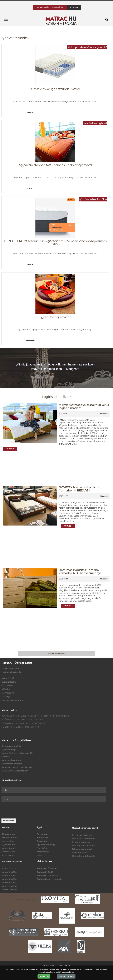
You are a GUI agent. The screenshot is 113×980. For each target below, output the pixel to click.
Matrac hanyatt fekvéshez (84, 856)
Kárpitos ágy (43, 852)
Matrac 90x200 (9, 883)
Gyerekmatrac (8, 845)
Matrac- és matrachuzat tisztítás (17, 767)
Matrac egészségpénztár (24, 900)
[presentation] (24, 810)
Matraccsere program (12, 764)
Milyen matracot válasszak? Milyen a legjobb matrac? (84, 406)
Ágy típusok (42, 834)
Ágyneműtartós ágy (46, 845)
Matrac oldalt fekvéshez (83, 838)
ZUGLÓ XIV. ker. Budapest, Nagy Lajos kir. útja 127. (23, 723)
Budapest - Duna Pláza (48, 876)
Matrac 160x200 (9, 872)
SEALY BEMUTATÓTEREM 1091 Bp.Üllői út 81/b (22, 727)
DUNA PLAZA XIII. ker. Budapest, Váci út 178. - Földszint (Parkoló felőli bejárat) (35, 716)
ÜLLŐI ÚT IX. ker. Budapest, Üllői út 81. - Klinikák (22, 719)
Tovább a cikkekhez (57, 654)
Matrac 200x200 (9, 868)
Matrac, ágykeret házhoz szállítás (17, 753)
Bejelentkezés (43, 7)
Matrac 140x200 (9, 890)
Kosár (74, 7)
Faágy (40, 855)
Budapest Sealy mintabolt (49, 879)
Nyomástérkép (9, 750)
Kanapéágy (42, 837)
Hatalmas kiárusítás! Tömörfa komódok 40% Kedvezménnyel (81, 571)
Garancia (6, 757)
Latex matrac (8, 841)
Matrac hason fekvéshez (84, 845)
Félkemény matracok (82, 849)
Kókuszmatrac (8, 834)
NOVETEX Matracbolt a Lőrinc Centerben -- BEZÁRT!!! (79, 489)
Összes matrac (8, 852)
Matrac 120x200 (9, 886)
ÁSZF (67, 966)
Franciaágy (42, 848)
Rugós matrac (8, 855)
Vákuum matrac (9, 837)
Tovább (10, 449)
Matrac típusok (9, 848)
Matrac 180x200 (9, 879)
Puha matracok (79, 853)
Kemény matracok (81, 842)
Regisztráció (57, 7)
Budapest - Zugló (45, 872)
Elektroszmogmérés (11, 746)
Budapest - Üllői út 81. (47, 868)
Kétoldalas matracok (82, 835)
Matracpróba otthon (11, 760)
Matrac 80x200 (9, 876)
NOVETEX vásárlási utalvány (15, 771)
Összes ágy (42, 841)
